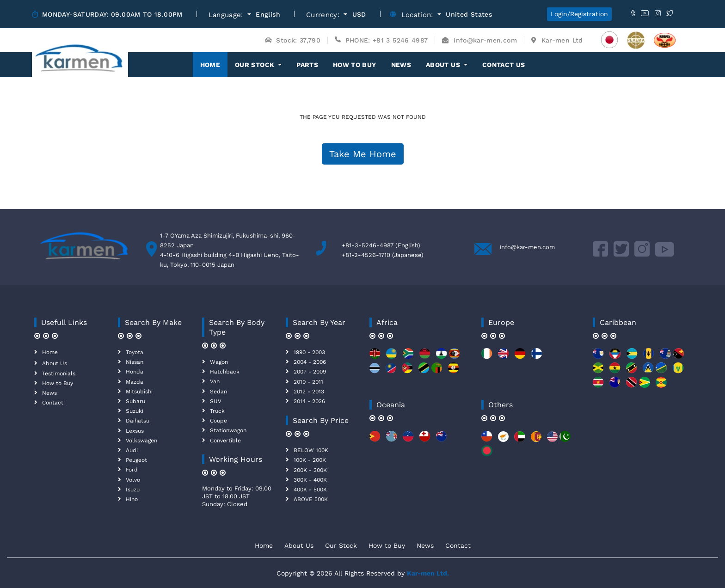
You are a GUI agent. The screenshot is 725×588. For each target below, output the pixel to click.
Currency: (324, 15)
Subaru (135, 401)
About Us (55, 363)
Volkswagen (141, 441)
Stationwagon (228, 430)
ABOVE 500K (311, 499)
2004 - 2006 (310, 362)
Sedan (218, 392)
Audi (132, 450)
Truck (217, 411)
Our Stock (341, 545)
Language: (227, 15)
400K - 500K (310, 490)
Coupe (218, 421)
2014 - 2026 (309, 401)
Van (215, 381)
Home (214, 64)
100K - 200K (310, 460)
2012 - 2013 (309, 392)
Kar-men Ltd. (428, 573)
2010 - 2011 (308, 382)
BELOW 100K (311, 450)
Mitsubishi (139, 392)
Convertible (225, 441)
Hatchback (225, 372)
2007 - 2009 (310, 372)
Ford (132, 470)
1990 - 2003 (309, 352)
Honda (135, 372)
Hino (132, 499)
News (401, 65)
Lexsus (135, 431)
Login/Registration (579, 14)
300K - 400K (310, 480)
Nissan (135, 362)
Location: (419, 15)
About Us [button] (444, 65)
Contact (53, 403)
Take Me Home (363, 154)
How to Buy (355, 65)
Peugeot (136, 460)
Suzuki (135, 411)
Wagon (219, 362)
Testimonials (59, 374)
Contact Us (504, 65)
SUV (216, 401)
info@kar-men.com (527, 247)
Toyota (135, 352)
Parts (307, 65)
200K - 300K (310, 470)
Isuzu (133, 490)
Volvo (133, 480)
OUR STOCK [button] (256, 65)
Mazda (135, 382)
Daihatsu (138, 421)
